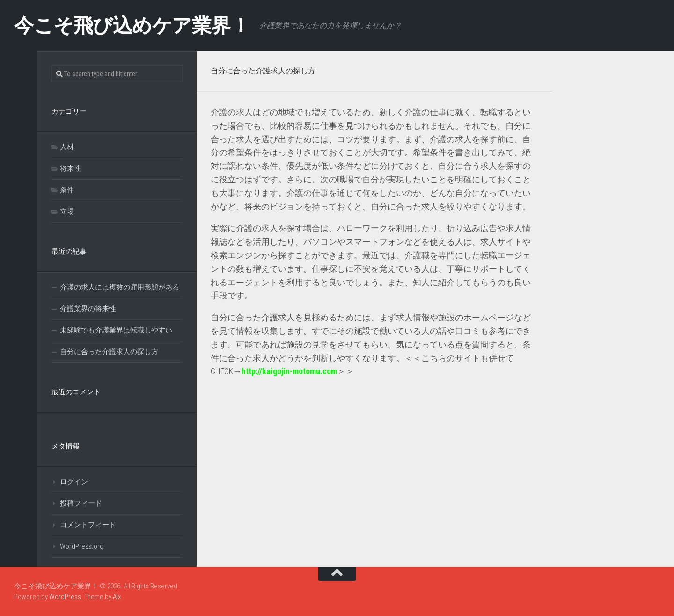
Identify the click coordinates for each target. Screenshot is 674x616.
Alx (117, 597)
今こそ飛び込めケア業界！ (132, 25)
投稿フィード (81, 503)
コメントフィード (88, 525)
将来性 (70, 168)
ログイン (74, 482)
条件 (67, 190)
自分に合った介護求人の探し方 (109, 352)
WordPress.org (82, 546)
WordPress (65, 597)
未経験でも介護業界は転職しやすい (116, 330)
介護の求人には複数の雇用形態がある (120, 287)
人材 (67, 147)
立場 (67, 211)
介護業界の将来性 (88, 309)
